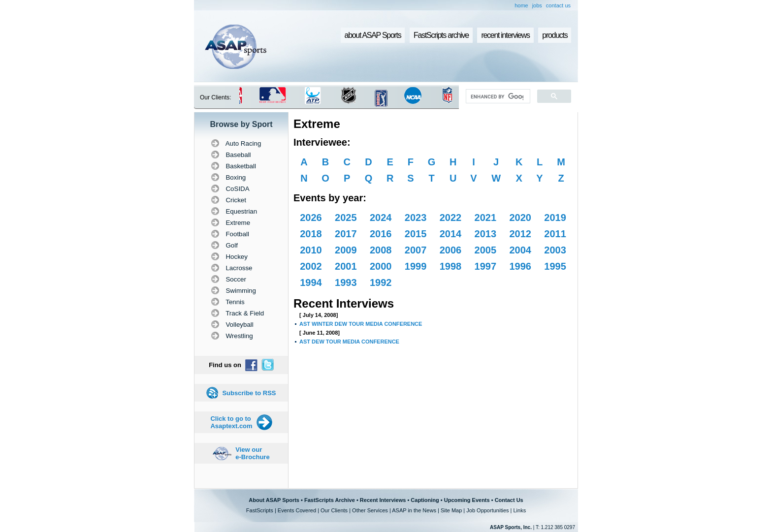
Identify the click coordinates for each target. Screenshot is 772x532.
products (555, 35)
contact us (558, 5)
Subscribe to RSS (249, 393)
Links (519, 510)
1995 (555, 266)
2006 (451, 250)
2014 (451, 234)
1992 (381, 282)
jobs (537, 5)
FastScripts (260, 510)
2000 (381, 266)
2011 (555, 234)
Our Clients (334, 510)
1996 (520, 266)
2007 (416, 250)
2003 (555, 250)
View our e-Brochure (252, 453)
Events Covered (297, 510)
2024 (381, 218)
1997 (486, 266)
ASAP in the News (414, 510)
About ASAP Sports (274, 500)
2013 (486, 234)
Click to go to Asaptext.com (231, 422)
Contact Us (509, 500)
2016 (381, 234)
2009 (346, 250)
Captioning (425, 500)
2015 (416, 234)
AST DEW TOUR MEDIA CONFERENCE (349, 342)
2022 (451, 218)
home (521, 5)
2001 (346, 266)
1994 (311, 282)
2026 (311, 218)
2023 (416, 218)
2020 (520, 218)
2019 (555, 218)
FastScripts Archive (330, 500)
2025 (346, 218)
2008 (381, 250)
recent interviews (505, 35)
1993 (346, 282)
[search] (497, 96)
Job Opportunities (487, 510)
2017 (346, 234)
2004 (520, 250)
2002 (311, 266)
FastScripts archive (441, 35)
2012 (520, 234)
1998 (451, 266)
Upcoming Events (467, 500)
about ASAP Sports (373, 35)
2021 (486, 218)
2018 (311, 234)
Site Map (451, 510)
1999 (416, 266)
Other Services (370, 510)
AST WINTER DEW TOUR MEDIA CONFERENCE (361, 324)
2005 (486, 250)
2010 (311, 250)
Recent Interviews (383, 500)
